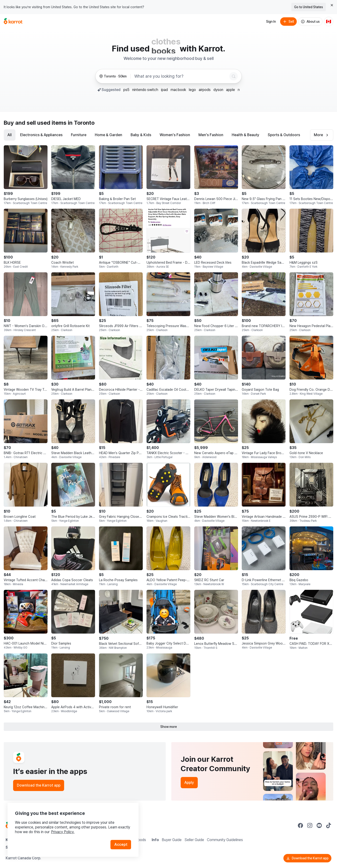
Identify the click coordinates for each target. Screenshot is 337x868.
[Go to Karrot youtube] (319, 825)
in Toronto (81, 123)
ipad (164, 90)
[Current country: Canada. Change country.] (329, 22)
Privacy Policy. (63, 832)
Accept (121, 844)
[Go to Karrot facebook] (300, 825)
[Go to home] (13, 22)
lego (192, 90)
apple (231, 90)
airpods (205, 90)
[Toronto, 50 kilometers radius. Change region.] (113, 76)
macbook (178, 90)
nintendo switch (145, 90)
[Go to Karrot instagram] (310, 825)
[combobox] (181, 76)
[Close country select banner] (332, 5)
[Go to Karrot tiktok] (329, 825)
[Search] (234, 76)
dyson (218, 90)
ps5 (126, 90)
